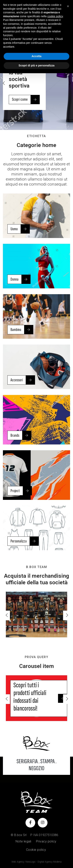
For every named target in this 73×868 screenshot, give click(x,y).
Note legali (23, 841)
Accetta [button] (36, 56)
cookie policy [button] (55, 16)
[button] (69, 83)
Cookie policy (36, 850)
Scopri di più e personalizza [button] (36, 65)
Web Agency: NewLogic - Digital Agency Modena (36, 862)
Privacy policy (46, 841)
